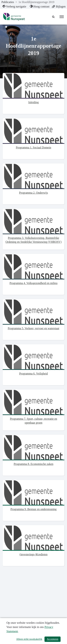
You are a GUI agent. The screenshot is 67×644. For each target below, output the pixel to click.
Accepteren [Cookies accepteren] (53, 639)
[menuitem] (14, 7)
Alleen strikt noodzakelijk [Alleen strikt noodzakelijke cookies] (29, 639)
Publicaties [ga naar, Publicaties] (8, 2)
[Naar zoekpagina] (54, 17)
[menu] (62, 17)
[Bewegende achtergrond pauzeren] (6, 27)
